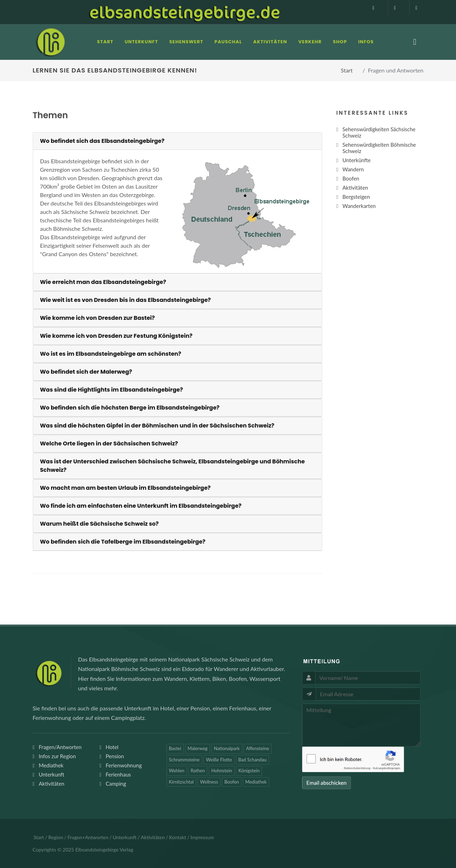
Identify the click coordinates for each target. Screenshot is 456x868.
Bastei (175, 748)
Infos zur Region (57, 756)
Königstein (249, 771)
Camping (116, 784)
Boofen (232, 782)
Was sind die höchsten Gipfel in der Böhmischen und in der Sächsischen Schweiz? (157, 426)
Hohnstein (222, 771)
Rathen (198, 771)
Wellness (209, 782)
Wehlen (177, 771)
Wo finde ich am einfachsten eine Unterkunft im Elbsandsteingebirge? (141, 506)
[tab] (178, 141)
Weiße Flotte (219, 760)
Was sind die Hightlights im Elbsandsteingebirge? (112, 390)
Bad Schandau (253, 760)
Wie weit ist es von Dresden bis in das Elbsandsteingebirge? (126, 300)
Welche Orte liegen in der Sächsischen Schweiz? (109, 443)
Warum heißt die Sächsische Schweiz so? (99, 524)
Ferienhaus (118, 774)
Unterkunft (51, 774)
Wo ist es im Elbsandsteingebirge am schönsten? (111, 354)
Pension (115, 756)
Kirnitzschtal (182, 782)
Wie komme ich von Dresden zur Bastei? (98, 318)
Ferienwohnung (124, 765)
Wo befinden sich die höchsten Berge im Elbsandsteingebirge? (130, 408)
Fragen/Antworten (60, 747)
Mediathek (51, 765)
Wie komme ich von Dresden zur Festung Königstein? (116, 336)
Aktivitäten (52, 784)
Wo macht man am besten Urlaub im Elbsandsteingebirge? (126, 488)
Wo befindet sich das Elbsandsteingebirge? (102, 141)
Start (347, 70)
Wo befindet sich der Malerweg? (86, 372)
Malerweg (198, 748)
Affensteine (258, 748)
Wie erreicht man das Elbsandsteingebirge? (103, 282)
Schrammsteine (184, 760)
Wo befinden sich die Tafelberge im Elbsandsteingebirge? (123, 542)
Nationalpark (227, 748)
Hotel (112, 747)
